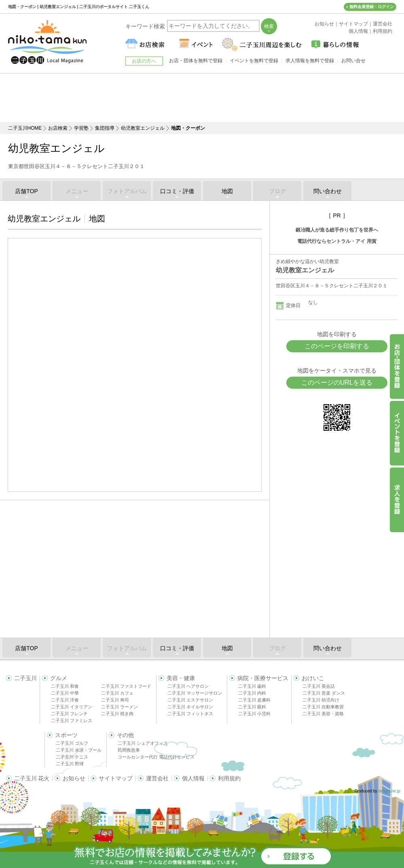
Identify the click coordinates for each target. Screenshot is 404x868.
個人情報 (193, 778)
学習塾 (81, 128)
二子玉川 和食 (65, 686)
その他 (125, 735)
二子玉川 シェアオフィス (143, 743)
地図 (227, 191)
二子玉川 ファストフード (126, 686)
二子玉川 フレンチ (69, 714)
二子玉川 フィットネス (190, 714)
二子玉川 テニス (72, 757)
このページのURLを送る (337, 382)
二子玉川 (25, 678)
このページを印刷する (337, 346)
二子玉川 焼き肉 (117, 714)
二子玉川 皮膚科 (254, 700)
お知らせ (74, 778)
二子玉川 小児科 (254, 714)
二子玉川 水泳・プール (79, 750)
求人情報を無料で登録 (310, 61)
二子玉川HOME (25, 128)
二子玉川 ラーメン (120, 707)
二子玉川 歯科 (252, 686)
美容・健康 (181, 678)
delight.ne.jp (389, 791)
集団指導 (105, 128)
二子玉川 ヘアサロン (188, 686)
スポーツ (66, 735)
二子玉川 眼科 (252, 707)
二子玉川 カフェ (117, 693)
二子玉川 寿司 (115, 700)
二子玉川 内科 (252, 693)
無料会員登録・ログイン (372, 7)
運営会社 (157, 778)
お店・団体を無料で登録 (196, 61)
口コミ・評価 (177, 191)
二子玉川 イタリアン (72, 707)
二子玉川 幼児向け (321, 700)
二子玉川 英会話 (319, 686)
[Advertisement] (202, 98)
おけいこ (313, 678)
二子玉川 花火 (32, 778)
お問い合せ (353, 61)
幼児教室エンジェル (143, 128)
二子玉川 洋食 (65, 700)
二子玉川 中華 (65, 693)
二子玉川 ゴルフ (72, 743)
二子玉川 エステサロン (190, 700)
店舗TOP (26, 191)
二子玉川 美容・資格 (323, 714)
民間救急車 (129, 750)
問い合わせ (328, 191)
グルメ (59, 678)
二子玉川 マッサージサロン (195, 693)
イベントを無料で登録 (254, 61)
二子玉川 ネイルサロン (190, 707)
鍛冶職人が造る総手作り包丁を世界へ (337, 230)
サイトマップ (116, 778)
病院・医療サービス (263, 678)
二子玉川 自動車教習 (323, 707)
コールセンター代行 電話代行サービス (156, 757)
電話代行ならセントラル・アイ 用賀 (337, 241)
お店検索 (58, 128)
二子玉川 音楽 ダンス (324, 693)
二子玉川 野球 (70, 764)
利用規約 (229, 778)
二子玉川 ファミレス (72, 721)
